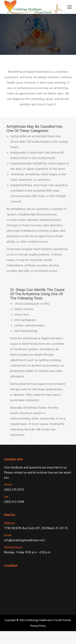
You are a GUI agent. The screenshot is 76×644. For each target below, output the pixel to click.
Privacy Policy (38, 639)
